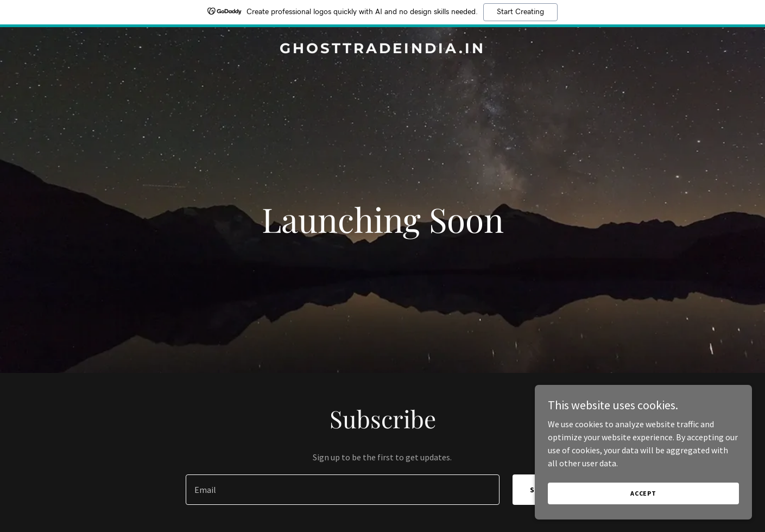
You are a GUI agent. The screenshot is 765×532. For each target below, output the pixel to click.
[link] (383, 50)
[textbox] (343, 490)
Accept (643, 493)
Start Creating (520, 12)
